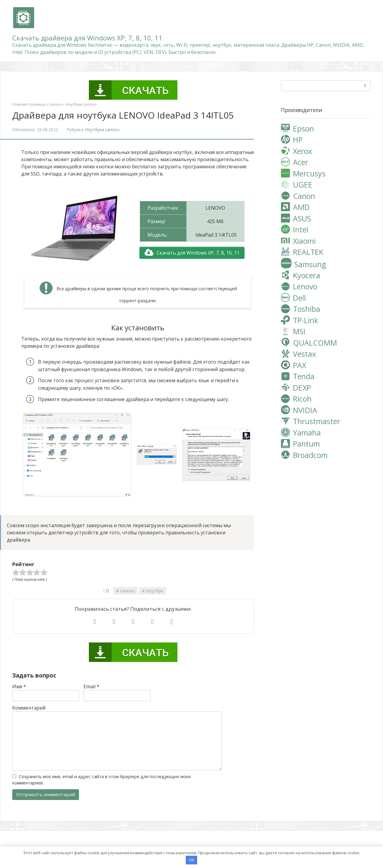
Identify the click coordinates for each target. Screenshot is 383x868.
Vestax (304, 354)
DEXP (302, 388)
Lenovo (55, 104)
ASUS (302, 218)
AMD (301, 207)
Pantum (306, 444)
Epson (303, 128)
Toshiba (307, 309)
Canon (304, 196)
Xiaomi (304, 241)
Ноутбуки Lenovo (81, 104)
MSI (299, 331)
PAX (300, 365)
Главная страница (29, 104)
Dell (299, 298)
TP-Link (306, 320)
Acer (301, 162)
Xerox (303, 151)
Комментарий (29, 708)
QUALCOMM (315, 343)
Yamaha (307, 433)
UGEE (303, 185)
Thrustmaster (317, 421)
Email (91, 686)
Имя (19, 686)
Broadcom (310, 455)
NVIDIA (305, 410)
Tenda (304, 376)
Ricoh (302, 399)
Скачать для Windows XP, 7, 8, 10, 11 (198, 253)
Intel (301, 229)
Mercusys (309, 173)
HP (298, 140)
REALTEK (308, 252)
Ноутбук (154, 591)
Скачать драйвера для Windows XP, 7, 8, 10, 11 (87, 38)
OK (191, 860)
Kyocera (307, 275)
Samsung (310, 264)
